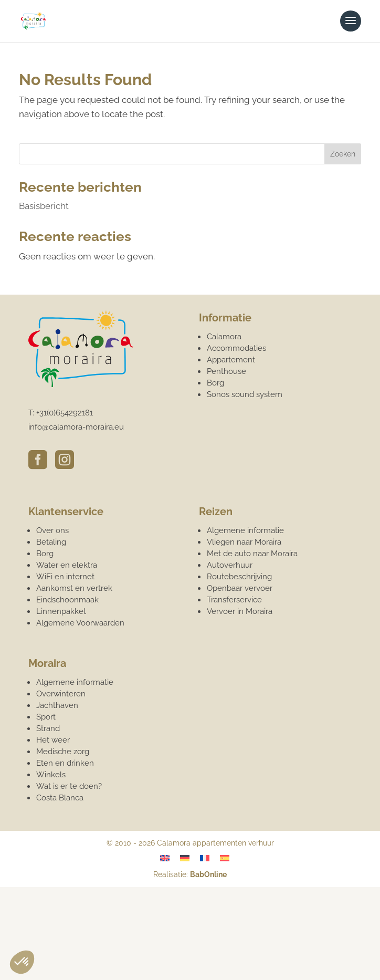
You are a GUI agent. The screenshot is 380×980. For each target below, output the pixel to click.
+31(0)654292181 (65, 413)
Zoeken (343, 154)
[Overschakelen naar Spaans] (225, 858)
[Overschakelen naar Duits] (185, 858)
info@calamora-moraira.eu (76, 427)
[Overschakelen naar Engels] (165, 858)
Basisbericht (44, 206)
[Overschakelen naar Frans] (205, 858)
